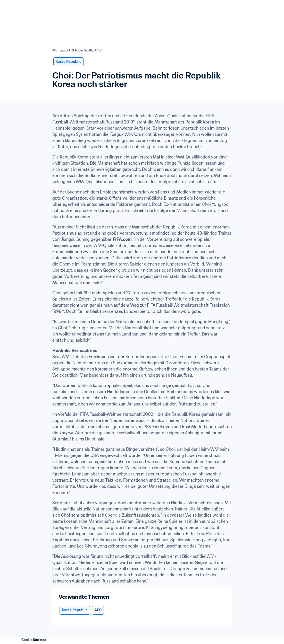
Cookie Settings (34, 640)
